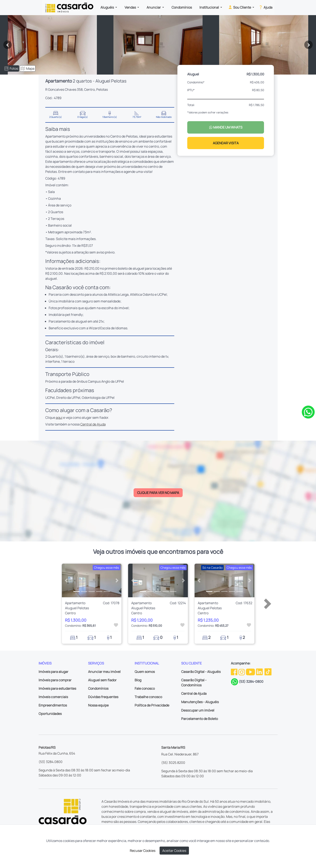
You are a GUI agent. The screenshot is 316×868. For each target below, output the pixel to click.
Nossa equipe (98, 705)
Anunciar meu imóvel (104, 672)
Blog (138, 680)
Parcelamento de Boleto (200, 719)
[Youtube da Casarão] (251, 672)
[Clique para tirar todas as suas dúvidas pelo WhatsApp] (308, 412)
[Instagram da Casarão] (242, 672)
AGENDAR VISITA (226, 143)
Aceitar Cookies (174, 851)
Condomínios (182, 7)
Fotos (11, 68)
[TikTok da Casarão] (268, 672)
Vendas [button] (131, 7)
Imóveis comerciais (53, 697)
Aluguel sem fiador (102, 680)
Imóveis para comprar (55, 680)
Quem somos (145, 672)
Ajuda (265, 7)
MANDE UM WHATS (226, 127)
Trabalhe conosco (148, 697)
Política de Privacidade (152, 705)
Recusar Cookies (143, 851)
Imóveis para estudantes (57, 688)
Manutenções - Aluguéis (200, 702)
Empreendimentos (53, 705)
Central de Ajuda (93, 424)
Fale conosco (145, 688)
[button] (66, 580)
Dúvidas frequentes (103, 697)
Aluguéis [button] (107, 7)
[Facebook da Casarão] (234, 672)
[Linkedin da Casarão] (260, 672)
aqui (59, 418)
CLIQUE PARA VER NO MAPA (158, 493)
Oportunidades (50, 714)
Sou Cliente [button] (240, 7)
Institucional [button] (209, 7)
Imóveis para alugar (53, 672)
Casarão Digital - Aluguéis (201, 672)
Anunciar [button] (154, 7)
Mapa (28, 68)
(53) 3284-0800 (251, 682)
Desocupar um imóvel (198, 710)
